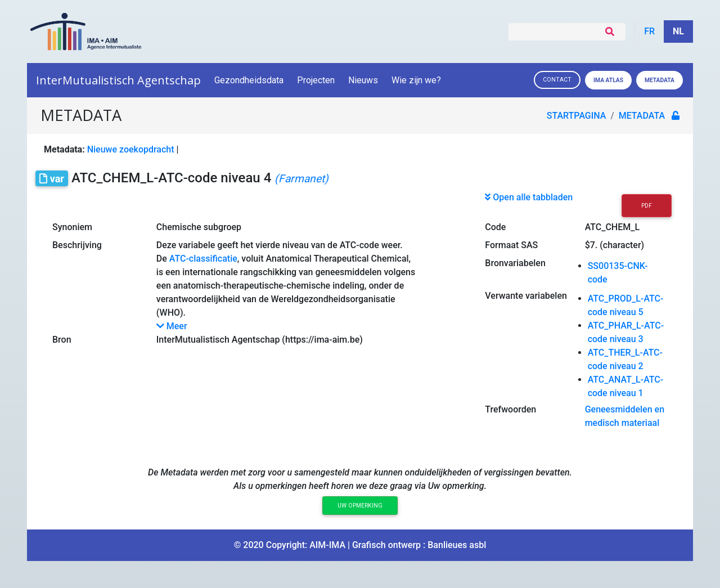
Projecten (316, 80)
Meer (172, 326)
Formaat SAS (511, 245)
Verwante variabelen (526, 296)
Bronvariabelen (515, 263)
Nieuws (363, 80)
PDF (647, 206)
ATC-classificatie (203, 259)
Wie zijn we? (417, 80)
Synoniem (72, 227)
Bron (62, 340)
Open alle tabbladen (529, 197)
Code (495, 227)
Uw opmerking (360, 506)
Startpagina (577, 116)
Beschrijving (77, 245)
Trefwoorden (510, 409)
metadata (642, 116)
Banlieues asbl (457, 545)
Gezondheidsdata (249, 80)
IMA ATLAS (608, 80)
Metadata (660, 80)
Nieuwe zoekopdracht (131, 149)
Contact (557, 80)
